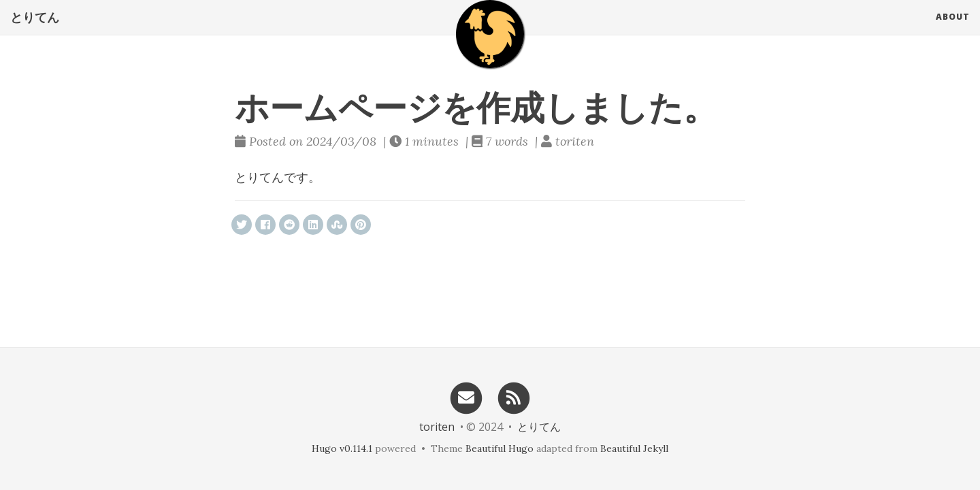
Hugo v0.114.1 (342, 448)
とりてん (35, 31)
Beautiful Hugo (500, 448)
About (953, 30)
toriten (437, 427)
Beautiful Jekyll (634, 448)
